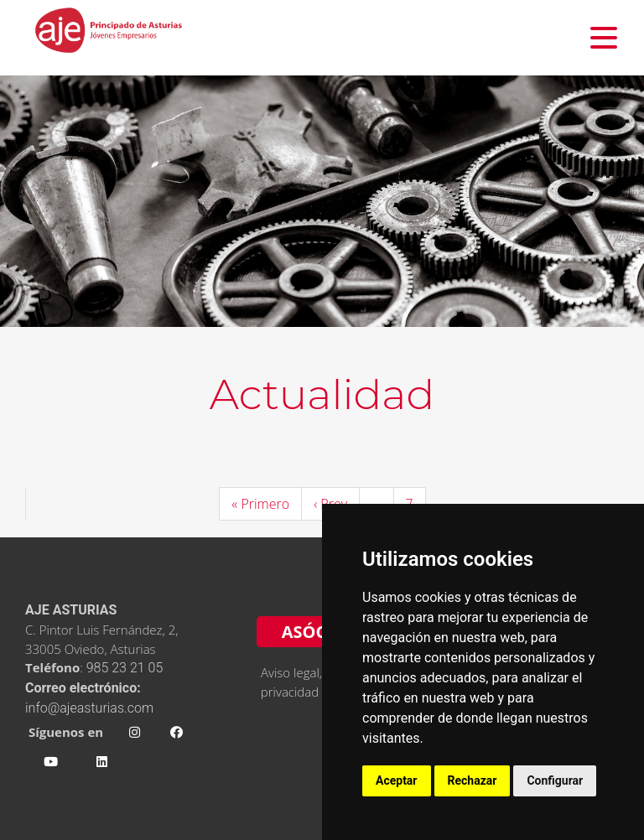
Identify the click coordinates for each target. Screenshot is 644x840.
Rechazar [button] (473, 780)
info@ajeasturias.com (89, 708)
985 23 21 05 (126, 668)
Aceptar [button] (397, 780)
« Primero (260, 504)
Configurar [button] (555, 780)
